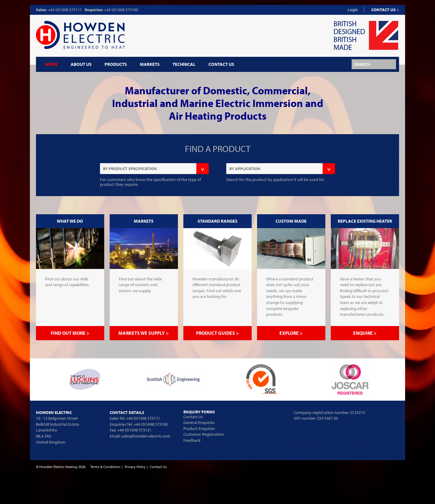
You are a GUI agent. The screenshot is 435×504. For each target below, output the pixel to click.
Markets (150, 64)
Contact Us (221, 64)
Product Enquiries (199, 428)
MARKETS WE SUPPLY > (144, 333)
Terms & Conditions (105, 467)
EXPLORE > (291, 333)
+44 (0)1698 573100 (121, 10)
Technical (184, 64)
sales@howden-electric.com (146, 436)
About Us (81, 64)
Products (116, 64)
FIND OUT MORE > (70, 333)
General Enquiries (199, 422)
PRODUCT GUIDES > (217, 333)
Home (51, 64)
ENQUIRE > (365, 333)
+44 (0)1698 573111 (65, 10)
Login (353, 10)
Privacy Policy (135, 467)
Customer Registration (204, 434)
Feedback (192, 440)
